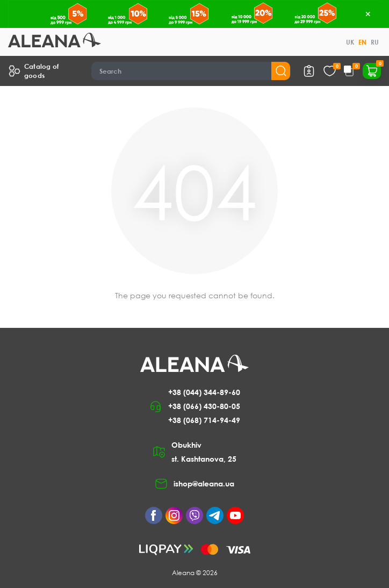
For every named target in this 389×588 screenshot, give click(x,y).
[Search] (191, 71)
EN (362, 42)
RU (375, 42)
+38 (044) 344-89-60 (204, 392)
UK (350, 42)
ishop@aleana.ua (204, 483)
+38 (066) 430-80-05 (204, 406)
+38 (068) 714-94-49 (204, 420)
